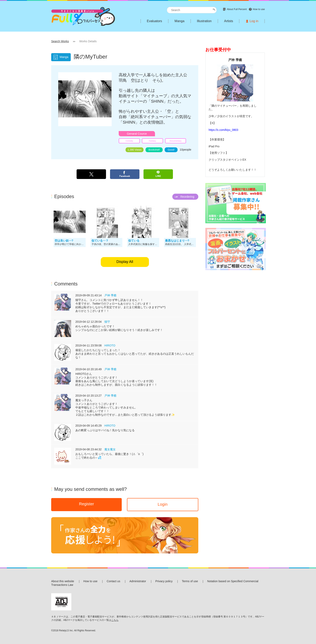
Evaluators (155, 21)
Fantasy (152, 141)
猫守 (107, 322)
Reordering (187, 197)
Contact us (113, 581)
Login (163, 504)
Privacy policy (164, 581)
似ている (134, 241)
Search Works (60, 41)
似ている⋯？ (100, 241)
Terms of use (190, 581)
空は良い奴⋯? (64, 241)
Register (86, 504)
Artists (229, 21)
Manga (179, 21)
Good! (171, 150)
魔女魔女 (110, 449)
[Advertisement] (235, 335)
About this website (63, 581)
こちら (115, 620)
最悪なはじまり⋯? (177, 241)
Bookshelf (154, 150)
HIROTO (110, 345)
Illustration (204, 21)
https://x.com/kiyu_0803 (223, 130)
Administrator (138, 581)
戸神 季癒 (110, 295)
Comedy (129, 141)
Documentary (176, 141)
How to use (90, 581)
